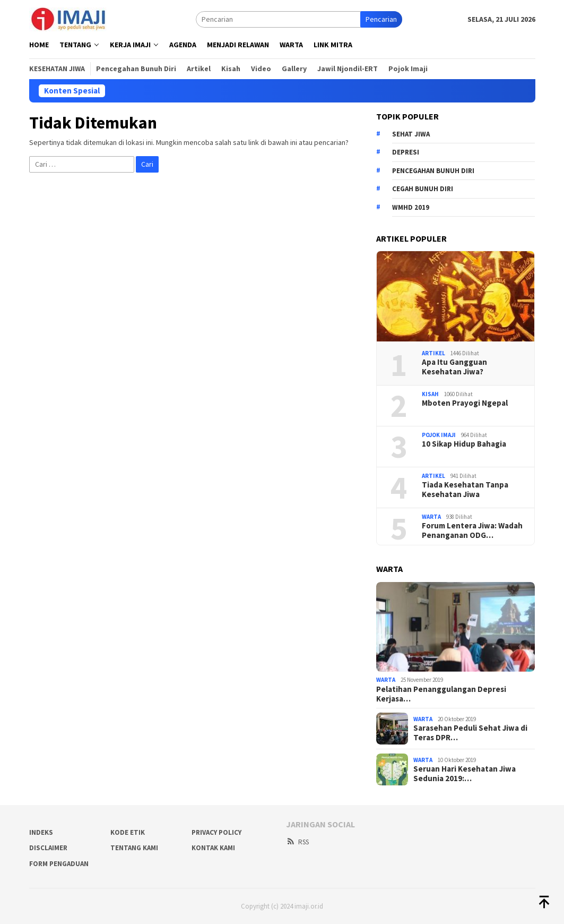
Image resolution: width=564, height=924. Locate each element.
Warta (431, 517)
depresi (406, 152)
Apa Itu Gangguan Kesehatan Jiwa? (454, 367)
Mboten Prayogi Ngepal (465, 403)
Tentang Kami (134, 848)
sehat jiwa (411, 134)
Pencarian (381, 19)
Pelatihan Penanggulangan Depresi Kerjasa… (441, 694)
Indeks (41, 832)
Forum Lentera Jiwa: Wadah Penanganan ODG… (472, 531)
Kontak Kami (213, 848)
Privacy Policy (216, 832)
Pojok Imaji (439, 435)
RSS (297, 842)
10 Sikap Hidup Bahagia (464, 444)
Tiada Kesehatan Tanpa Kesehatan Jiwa (465, 490)
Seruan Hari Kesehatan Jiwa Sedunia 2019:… (465, 774)
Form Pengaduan (59, 864)
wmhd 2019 (411, 207)
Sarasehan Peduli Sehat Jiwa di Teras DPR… (470, 733)
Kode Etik (128, 832)
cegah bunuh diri (423, 189)
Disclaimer (48, 848)
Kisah (430, 394)
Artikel (433, 353)
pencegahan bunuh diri (433, 171)
